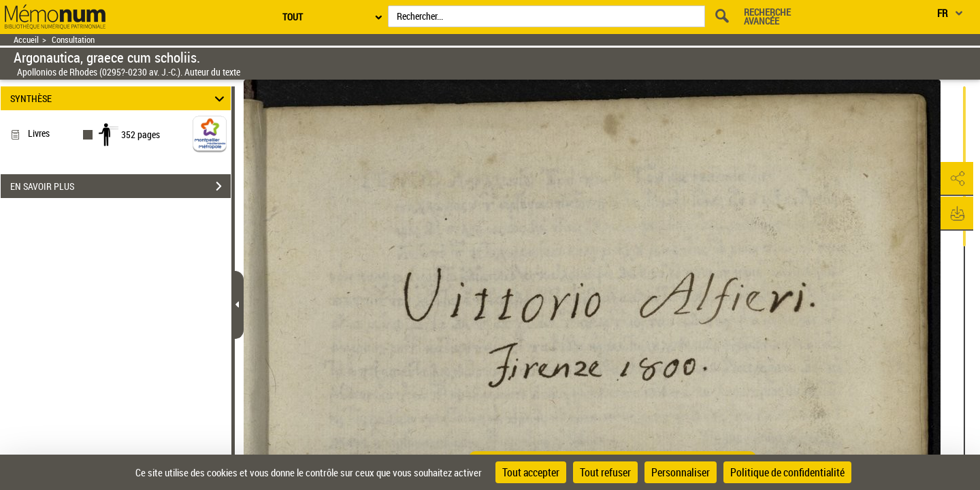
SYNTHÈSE (119, 98)
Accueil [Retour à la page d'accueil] (26, 40)
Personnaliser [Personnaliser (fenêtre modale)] (681, 472)
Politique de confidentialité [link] (787, 472)
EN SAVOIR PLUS (120, 186)
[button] (956, 179)
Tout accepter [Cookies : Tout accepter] (531, 472)
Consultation (73, 40)
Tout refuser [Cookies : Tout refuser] (605, 472)
